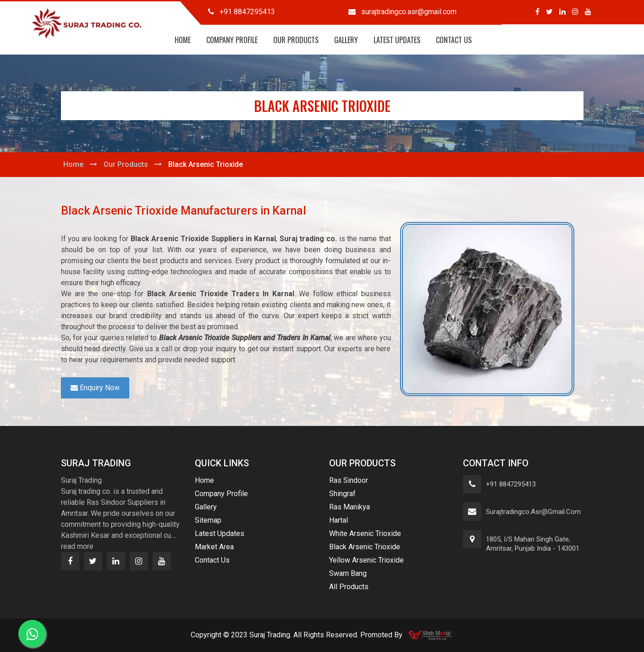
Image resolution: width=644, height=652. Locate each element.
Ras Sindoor (349, 480)
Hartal (339, 520)
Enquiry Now (95, 388)
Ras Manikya (350, 507)
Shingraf (342, 494)
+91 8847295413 (511, 484)
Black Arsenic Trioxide (365, 547)
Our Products (296, 40)
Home (183, 40)
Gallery (346, 40)
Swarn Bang (348, 573)
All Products (349, 587)
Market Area (214, 547)
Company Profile (232, 40)
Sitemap (208, 520)
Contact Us (454, 40)
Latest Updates (397, 40)
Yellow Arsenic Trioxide (366, 560)
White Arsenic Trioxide (365, 533)
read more (77, 546)
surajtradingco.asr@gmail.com (533, 512)
